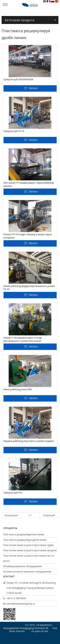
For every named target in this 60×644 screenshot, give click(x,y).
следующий (49, 515)
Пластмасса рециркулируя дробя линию (25, 540)
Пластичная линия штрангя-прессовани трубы (28, 545)
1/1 (30, 515)
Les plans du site (40, 631)
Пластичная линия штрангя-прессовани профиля (30, 550)
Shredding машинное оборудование (22, 566)
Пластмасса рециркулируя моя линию (24, 534)
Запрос (33, 88)
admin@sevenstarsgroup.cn (21, 604)
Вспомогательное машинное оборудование (27, 571)
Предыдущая (11, 515)
